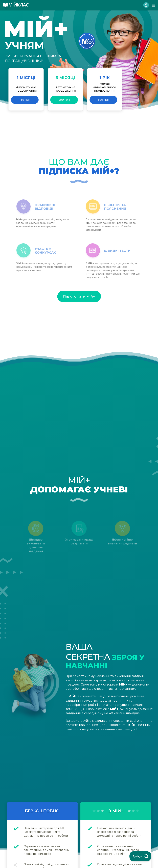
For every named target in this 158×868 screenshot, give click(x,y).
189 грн (25, 100)
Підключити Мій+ (79, 296)
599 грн (103, 100)
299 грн (64, 100)
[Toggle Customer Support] (140, 856)
